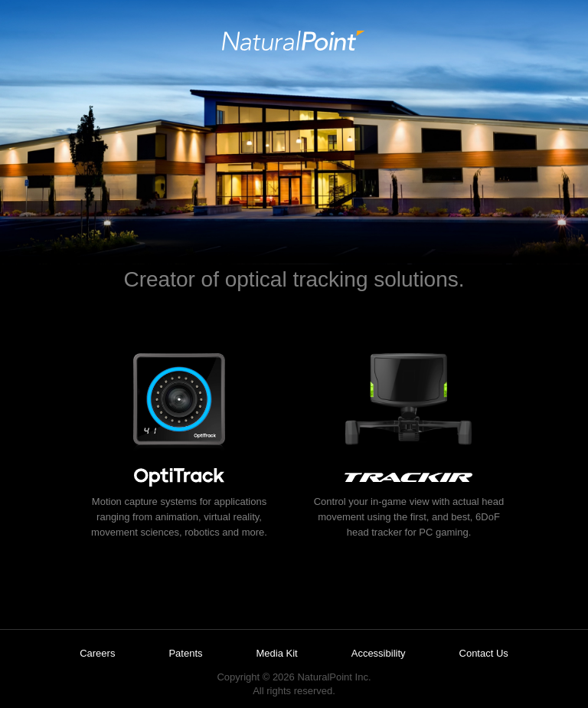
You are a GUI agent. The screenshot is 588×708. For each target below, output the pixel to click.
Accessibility (379, 653)
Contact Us (484, 653)
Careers (97, 653)
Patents (185, 653)
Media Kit (277, 653)
